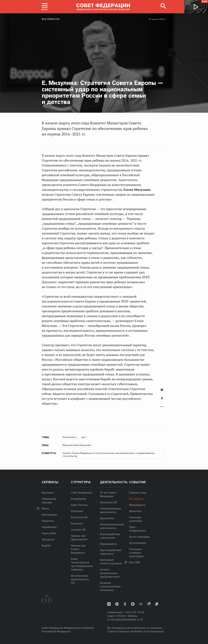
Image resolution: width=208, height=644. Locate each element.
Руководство (78, 499)
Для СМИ (135, 562)
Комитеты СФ (79, 517)
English (46, 545)
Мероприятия (108, 544)
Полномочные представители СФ (80, 579)
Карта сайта (49, 533)
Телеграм (141, 604)
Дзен (117, 604)
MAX (133, 604)
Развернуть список (162, 407)
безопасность (70, 437)
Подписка (48, 521)
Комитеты (135, 511)
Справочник (49, 527)
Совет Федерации (82, 492)
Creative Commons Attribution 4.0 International (136, 631)
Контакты (48, 492)
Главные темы (138, 492)
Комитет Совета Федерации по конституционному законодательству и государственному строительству (109, 455)
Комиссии (77, 523)
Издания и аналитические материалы (110, 586)
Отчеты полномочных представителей (110, 573)
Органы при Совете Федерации (78, 549)
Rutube (149, 604)
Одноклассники (162, 398)
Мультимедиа (137, 543)
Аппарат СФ (78, 530)
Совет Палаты (79, 505)
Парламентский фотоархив (157, 604)
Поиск (45, 508)
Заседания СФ (108, 502)
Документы (107, 518)
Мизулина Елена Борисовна (77, 445)
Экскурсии (48, 539)
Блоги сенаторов (139, 537)
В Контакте (162, 390)
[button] (45, 7)
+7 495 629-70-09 (134, 612)
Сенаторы (77, 511)
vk (109, 604)
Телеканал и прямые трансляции (136, 553)
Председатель (137, 505)
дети (84, 437)
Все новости (51, 19)
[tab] (162, 400)
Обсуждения (49, 515)
